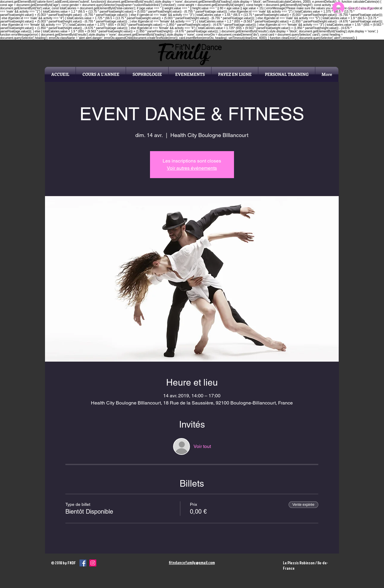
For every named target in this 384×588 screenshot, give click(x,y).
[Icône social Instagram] (93, 563)
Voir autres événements (192, 168)
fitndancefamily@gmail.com (192, 563)
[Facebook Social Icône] (83, 563)
